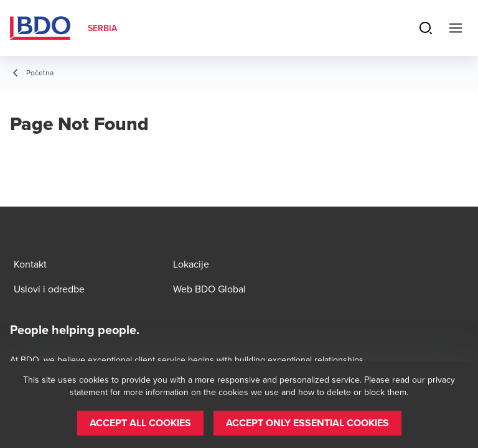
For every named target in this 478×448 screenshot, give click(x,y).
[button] (140, 423)
